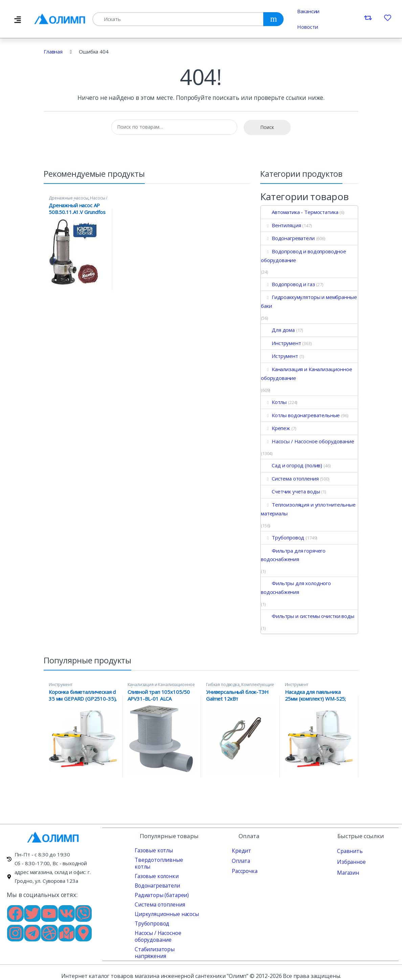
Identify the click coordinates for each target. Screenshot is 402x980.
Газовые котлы (153, 850)
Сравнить (349, 851)
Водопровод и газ (288, 284)
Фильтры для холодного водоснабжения (296, 588)
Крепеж (275, 428)
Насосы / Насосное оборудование (78, 200)
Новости (307, 27)
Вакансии (308, 11)
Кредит (241, 850)
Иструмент (280, 356)
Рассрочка (244, 871)
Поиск (267, 127)
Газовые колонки (155, 869)
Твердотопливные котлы (165, 859)
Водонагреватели (288, 238)
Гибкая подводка (223, 685)
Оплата (240, 860)
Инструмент (281, 343)
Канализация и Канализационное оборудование (307, 374)
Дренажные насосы (69, 198)
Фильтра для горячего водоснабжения (293, 555)
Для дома (278, 330)
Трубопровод (283, 537)
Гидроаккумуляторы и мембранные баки (309, 301)
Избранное (351, 861)
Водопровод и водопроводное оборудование (304, 256)
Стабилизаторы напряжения (153, 945)
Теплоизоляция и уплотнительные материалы (308, 509)
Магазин (347, 872)
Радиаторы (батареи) (161, 888)
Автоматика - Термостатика (299, 212)
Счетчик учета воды (290, 491)
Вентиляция (281, 225)
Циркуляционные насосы (165, 907)
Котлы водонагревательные (300, 415)
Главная (53, 51)
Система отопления (290, 478)
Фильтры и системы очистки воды (308, 616)
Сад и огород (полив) (292, 465)
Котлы (274, 402)
